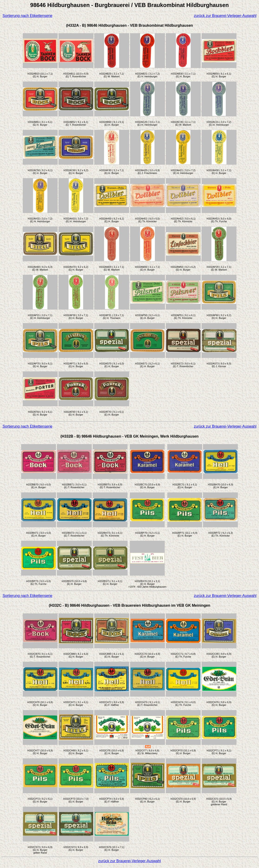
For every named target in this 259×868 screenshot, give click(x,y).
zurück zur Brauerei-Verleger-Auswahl (225, 16)
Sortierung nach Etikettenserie (27, 16)
